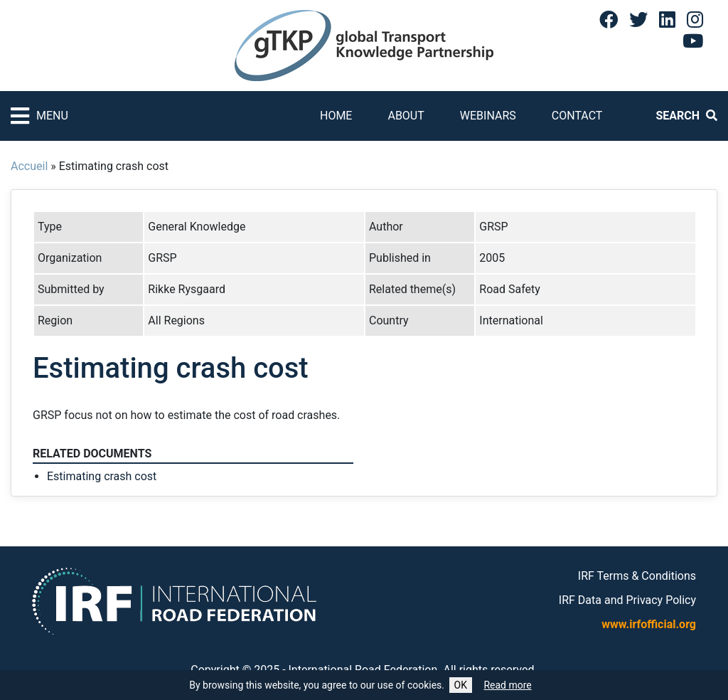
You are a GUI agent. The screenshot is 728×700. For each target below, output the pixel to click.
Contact (577, 116)
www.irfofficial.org (649, 624)
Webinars (488, 116)
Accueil (29, 166)
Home (336, 116)
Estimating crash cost (102, 476)
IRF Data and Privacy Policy (627, 600)
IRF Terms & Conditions (637, 576)
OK (461, 685)
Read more (507, 685)
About (406, 116)
